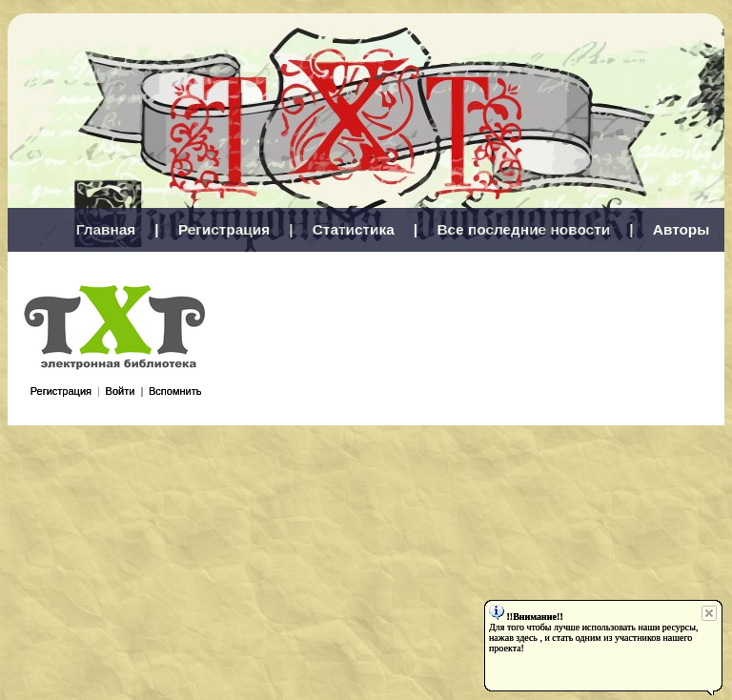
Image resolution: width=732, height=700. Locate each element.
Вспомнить (175, 391)
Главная (106, 229)
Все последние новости (523, 229)
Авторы (681, 229)
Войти (121, 391)
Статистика (354, 229)
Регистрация (224, 229)
